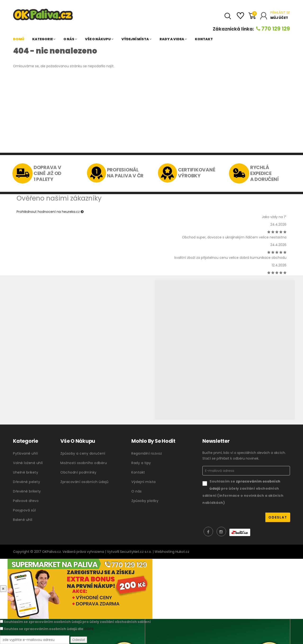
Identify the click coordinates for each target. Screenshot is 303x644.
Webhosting (165, 552)
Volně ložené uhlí (28, 463)
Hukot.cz (182, 552)
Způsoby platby (145, 501)
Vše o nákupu (99, 39)
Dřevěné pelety (27, 482)
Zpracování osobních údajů (85, 482)
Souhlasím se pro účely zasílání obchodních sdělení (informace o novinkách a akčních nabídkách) (243, 492)
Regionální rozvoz (147, 453)
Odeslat (79, 640)
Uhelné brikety (26, 472)
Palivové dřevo (26, 501)
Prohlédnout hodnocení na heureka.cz (50, 212)
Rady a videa (173, 39)
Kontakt (204, 39)
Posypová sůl (24, 510)
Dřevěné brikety (27, 491)
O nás (70, 39)
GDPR (89, 629)
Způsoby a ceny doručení (83, 453)
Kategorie (44, 39)
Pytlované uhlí (25, 453)
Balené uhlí (23, 520)
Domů (19, 39)
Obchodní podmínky (78, 472)
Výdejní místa (136, 39)
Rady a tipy (141, 463)
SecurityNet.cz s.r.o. (136, 552)
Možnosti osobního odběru (84, 463)
